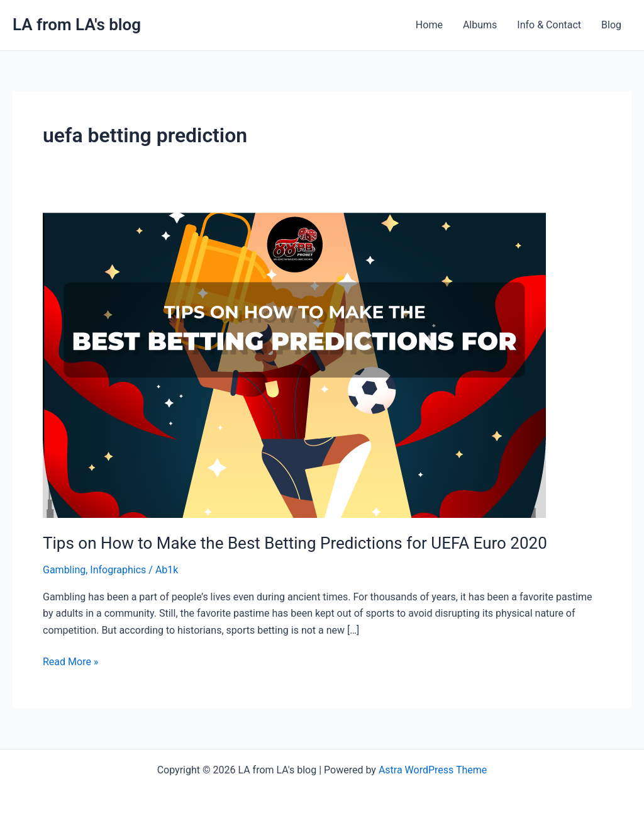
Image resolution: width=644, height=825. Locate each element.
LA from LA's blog (77, 25)
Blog (611, 25)
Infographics (118, 570)
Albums (480, 25)
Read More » (70, 661)
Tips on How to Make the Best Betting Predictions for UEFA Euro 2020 (295, 543)
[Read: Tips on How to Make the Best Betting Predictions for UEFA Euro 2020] (294, 365)
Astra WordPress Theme (433, 770)
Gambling (64, 570)
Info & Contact (549, 25)
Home (429, 25)
